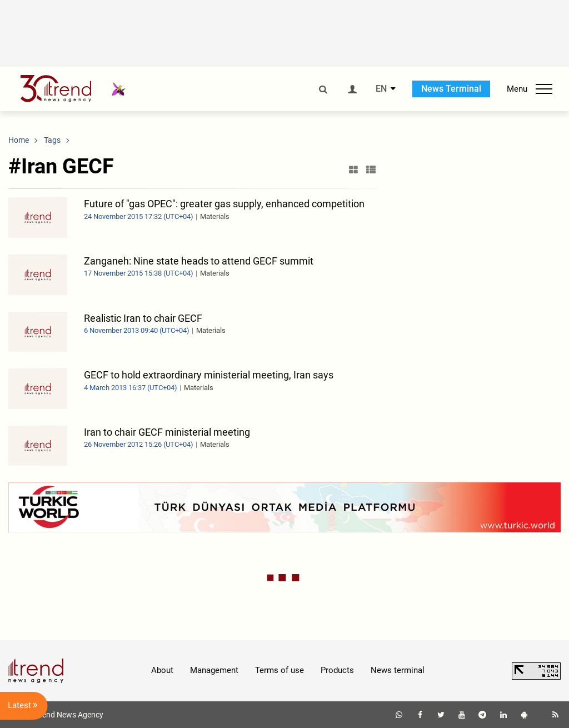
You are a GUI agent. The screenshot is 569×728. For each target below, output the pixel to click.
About (162, 670)
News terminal (398, 670)
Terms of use (279, 670)
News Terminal (451, 89)
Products (337, 670)
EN (381, 89)
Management (214, 670)
